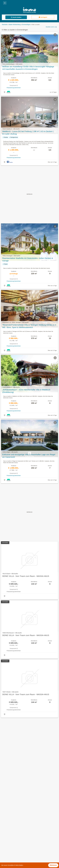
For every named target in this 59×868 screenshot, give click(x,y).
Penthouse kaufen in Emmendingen (13, 823)
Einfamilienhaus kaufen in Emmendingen (15, 815)
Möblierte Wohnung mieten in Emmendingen (16, 819)
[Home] (30, 10)
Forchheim (5, 847)
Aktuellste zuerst (50, 27)
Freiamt (4, 851)
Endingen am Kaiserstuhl (10, 843)
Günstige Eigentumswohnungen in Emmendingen (18, 807)
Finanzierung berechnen (14, 88)
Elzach (4, 839)
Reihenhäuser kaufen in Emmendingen (14, 811)
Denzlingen (5, 835)
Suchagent (43, 17)
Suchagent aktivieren (30, 721)
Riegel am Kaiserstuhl (9, 859)
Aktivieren (53, 865)
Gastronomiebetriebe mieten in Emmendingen (16, 803)
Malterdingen (6, 855)
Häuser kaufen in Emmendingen (12, 799)
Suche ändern (16, 17)
